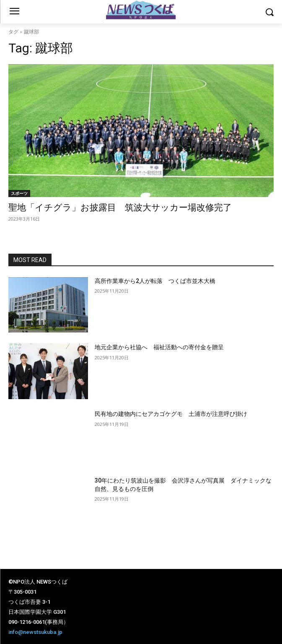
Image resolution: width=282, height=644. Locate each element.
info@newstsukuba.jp (35, 632)
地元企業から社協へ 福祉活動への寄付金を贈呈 (159, 347)
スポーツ (19, 193)
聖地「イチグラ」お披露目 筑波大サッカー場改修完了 (124, 208)
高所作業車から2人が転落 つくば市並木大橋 (155, 281)
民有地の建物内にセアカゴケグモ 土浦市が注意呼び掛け (171, 414)
